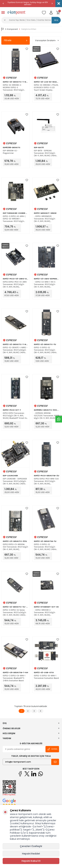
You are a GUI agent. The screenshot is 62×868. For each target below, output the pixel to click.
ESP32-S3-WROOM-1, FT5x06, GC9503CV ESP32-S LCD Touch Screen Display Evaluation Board (46, 88)
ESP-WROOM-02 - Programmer (10, 152)
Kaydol (52, 749)
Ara (56, 20)
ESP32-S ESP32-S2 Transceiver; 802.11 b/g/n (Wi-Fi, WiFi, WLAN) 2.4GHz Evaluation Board (45, 350)
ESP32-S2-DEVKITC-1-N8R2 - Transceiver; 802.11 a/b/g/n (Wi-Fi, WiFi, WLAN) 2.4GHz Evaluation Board (15, 350)
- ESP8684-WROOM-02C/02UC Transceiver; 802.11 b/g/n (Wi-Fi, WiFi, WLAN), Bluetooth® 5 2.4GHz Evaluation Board (46, 416)
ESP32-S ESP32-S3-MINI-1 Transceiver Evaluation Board (46, 677)
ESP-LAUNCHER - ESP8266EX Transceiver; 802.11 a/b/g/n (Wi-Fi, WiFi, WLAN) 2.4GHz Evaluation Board (15, 481)
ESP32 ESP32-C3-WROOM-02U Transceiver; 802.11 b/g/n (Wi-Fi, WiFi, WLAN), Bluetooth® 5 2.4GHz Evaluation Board (15, 547)
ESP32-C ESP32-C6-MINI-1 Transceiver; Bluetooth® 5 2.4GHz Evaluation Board (14, 678)
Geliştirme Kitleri (29, 29)
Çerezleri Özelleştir (31, 846)
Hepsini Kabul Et (31, 861)
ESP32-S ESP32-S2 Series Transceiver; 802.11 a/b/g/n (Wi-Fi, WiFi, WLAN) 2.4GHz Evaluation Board (14, 613)
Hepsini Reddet (31, 854)
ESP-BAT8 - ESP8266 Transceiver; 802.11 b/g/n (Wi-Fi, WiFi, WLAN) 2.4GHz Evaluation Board (45, 153)
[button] (3, 3)
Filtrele (16, 40)
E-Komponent (10, 29)
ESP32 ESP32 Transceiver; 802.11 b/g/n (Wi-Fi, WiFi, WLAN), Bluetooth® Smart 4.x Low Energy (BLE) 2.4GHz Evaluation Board (15, 416)
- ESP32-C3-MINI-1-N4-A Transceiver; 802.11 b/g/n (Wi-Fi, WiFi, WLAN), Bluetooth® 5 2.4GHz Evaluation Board (45, 284)
